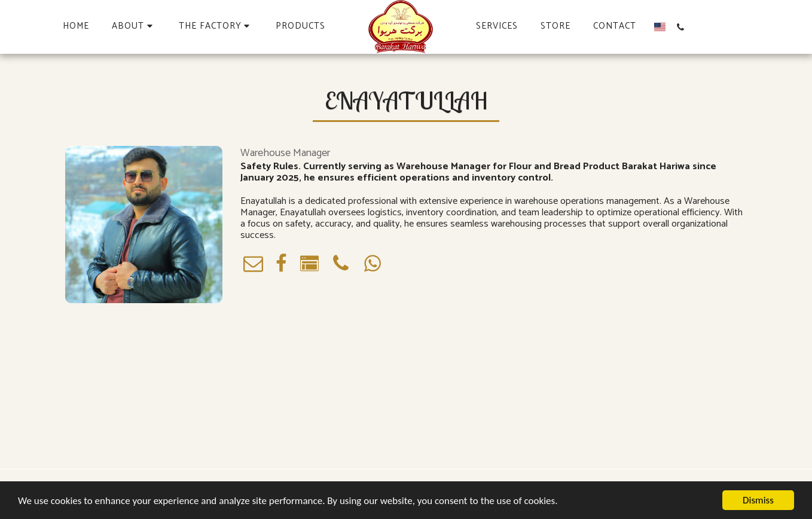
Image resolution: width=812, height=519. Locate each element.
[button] (134, 27)
